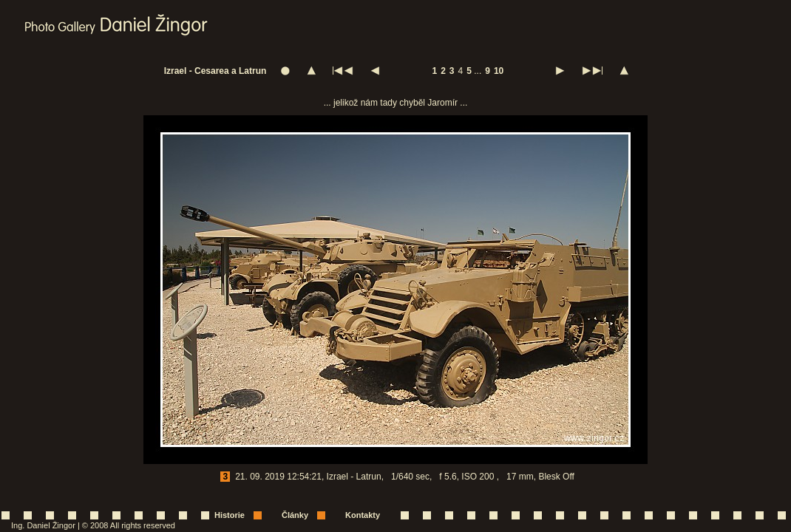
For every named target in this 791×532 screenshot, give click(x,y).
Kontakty (363, 515)
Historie (230, 515)
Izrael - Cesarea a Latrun (215, 71)
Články (295, 515)
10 (499, 71)
